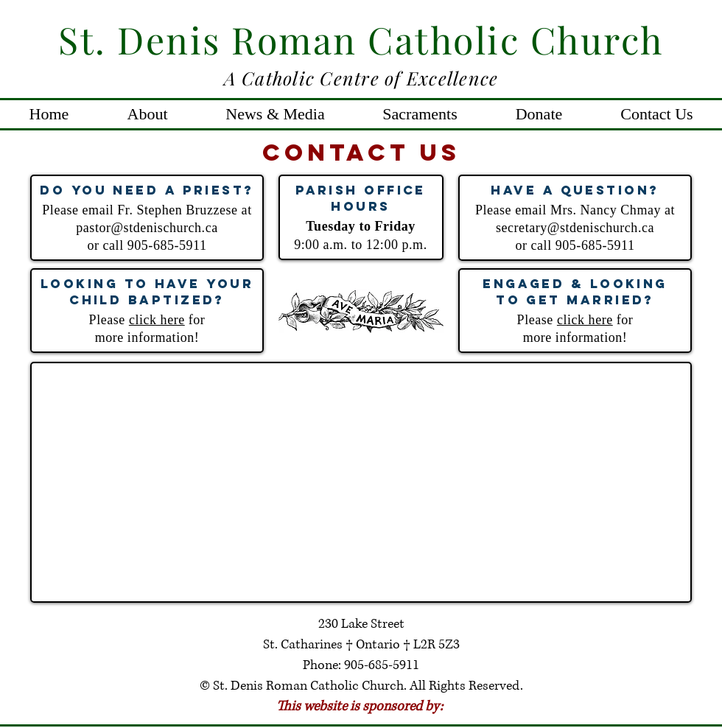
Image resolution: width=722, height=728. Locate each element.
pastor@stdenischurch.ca (147, 228)
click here (157, 320)
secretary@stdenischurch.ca (575, 228)
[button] (147, 114)
